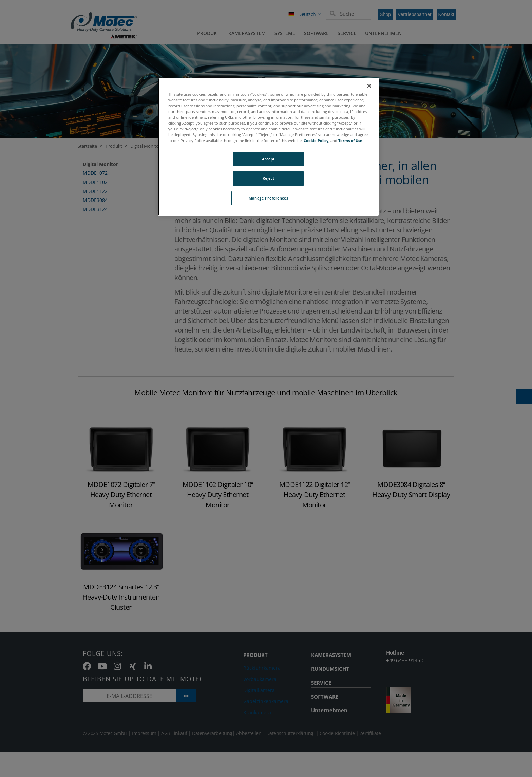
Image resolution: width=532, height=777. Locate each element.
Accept (268, 159)
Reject (268, 178)
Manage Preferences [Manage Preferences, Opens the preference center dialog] (268, 198)
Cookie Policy (316, 141)
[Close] (369, 86)
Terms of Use (350, 141)
